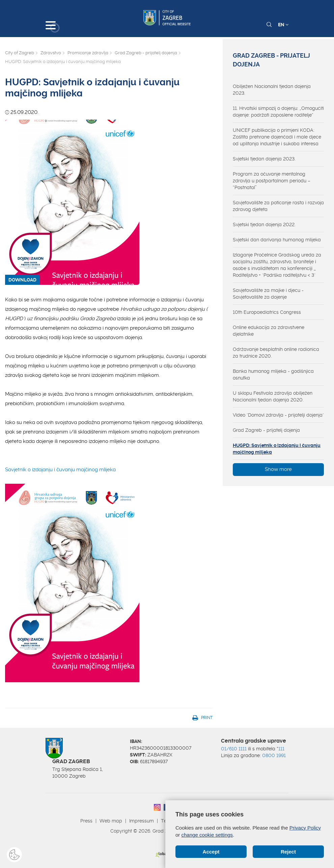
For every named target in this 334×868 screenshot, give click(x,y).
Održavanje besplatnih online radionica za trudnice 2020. (276, 353)
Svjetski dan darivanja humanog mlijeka (277, 240)
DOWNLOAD (22, 280)
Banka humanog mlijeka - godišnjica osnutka (273, 375)
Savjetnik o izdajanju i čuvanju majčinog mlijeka (72, 574)
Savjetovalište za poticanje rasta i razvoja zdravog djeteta (278, 206)
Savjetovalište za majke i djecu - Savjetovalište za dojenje (268, 294)
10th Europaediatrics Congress (267, 312)
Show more (278, 469)
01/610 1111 (234, 749)
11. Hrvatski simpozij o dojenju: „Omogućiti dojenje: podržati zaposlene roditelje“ (278, 112)
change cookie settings (207, 835)
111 (281, 749)
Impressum (142, 821)
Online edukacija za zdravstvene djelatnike (269, 331)
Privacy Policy (305, 828)
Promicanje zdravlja (88, 53)
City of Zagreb (20, 53)
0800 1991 (274, 755)
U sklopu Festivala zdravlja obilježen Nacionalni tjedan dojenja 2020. (273, 396)
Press (86, 821)
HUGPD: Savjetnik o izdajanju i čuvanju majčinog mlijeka (277, 449)
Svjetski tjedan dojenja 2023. (264, 159)
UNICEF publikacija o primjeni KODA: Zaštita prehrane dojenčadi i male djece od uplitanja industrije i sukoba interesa (277, 137)
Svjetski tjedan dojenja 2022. (264, 225)
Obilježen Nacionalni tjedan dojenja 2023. (272, 90)
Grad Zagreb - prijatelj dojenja (146, 53)
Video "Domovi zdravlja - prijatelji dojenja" (278, 415)
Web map (111, 821)
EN (283, 25)
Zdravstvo (51, 53)
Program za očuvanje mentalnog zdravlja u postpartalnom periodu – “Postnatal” (272, 181)
